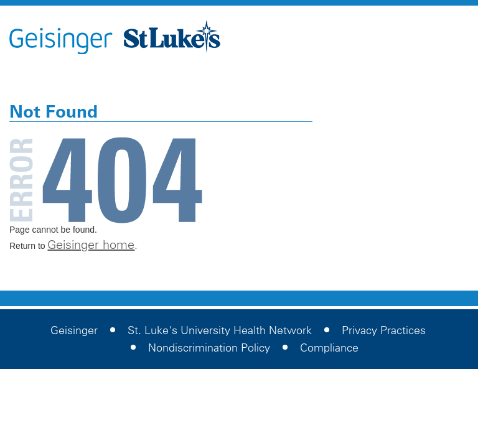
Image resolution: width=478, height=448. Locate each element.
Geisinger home (91, 245)
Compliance (329, 348)
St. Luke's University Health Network (220, 330)
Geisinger (74, 330)
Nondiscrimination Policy (209, 348)
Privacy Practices (384, 330)
